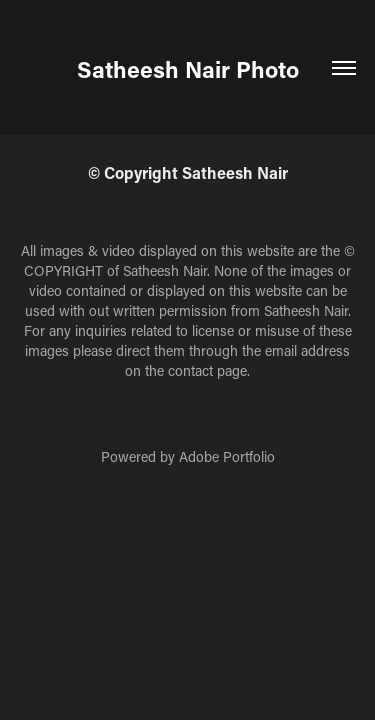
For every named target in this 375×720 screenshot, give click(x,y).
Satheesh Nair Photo (188, 69)
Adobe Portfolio (227, 456)
